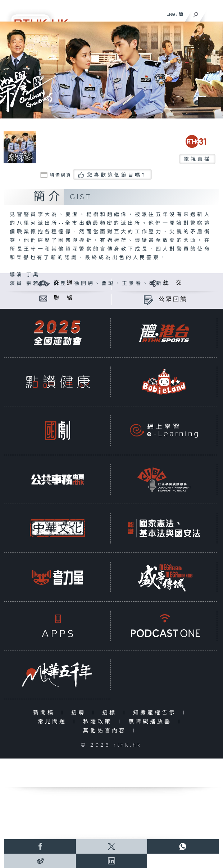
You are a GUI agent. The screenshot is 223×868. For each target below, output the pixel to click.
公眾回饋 (173, 300)
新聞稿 (45, 713)
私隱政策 (99, 722)
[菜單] (213, 13)
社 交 (173, 283)
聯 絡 (64, 298)
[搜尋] (196, 13)
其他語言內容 (106, 731)
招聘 (80, 713)
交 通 (64, 283)
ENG (171, 14)
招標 (111, 713)
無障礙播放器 (152, 722)
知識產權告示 (156, 713)
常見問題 (54, 722)
